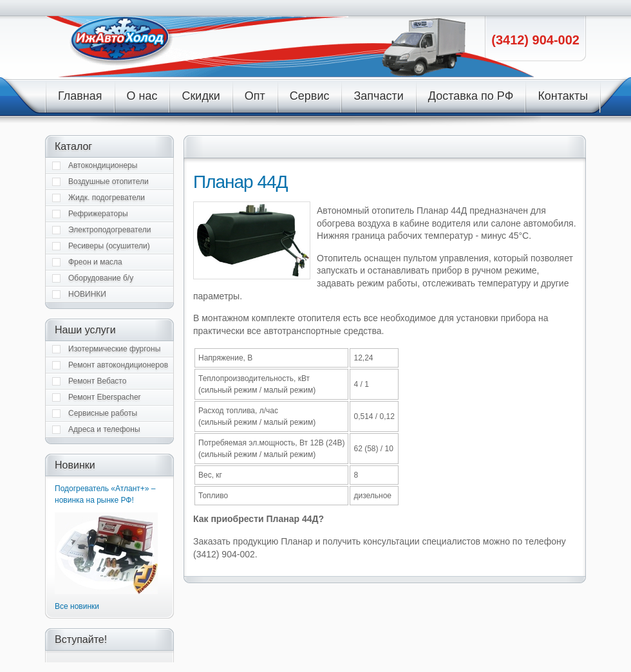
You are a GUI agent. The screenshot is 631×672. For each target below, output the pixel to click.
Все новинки (77, 606)
